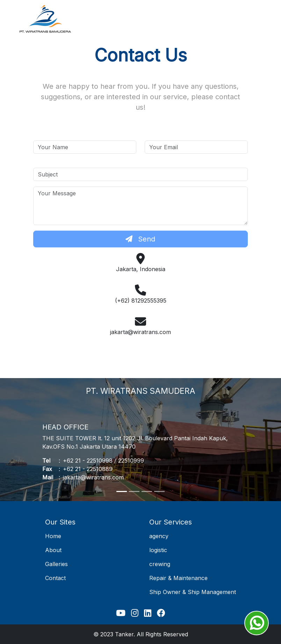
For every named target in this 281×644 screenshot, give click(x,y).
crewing (160, 564)
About (53, 550)
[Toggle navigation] (253, 19)
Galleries (56, 564)
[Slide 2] (134, 491)
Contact (55, 578)
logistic (158, 550)
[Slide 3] (147, 491)
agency (159, 536)
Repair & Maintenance (178, 578)
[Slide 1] (122, 491)
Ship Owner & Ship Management (193, 592)
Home (53, 536)
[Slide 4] (159, 491)
